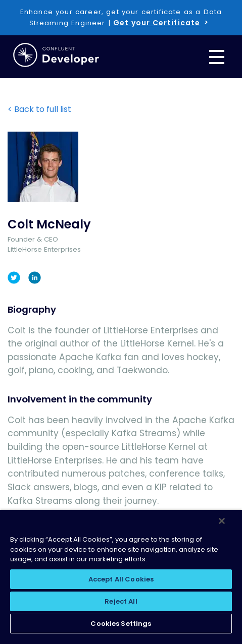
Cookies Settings (121, 624)
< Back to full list (39, 109)
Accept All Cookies (121, 579)
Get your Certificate (157, 23)
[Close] (222, 521)
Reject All (121, 601)
